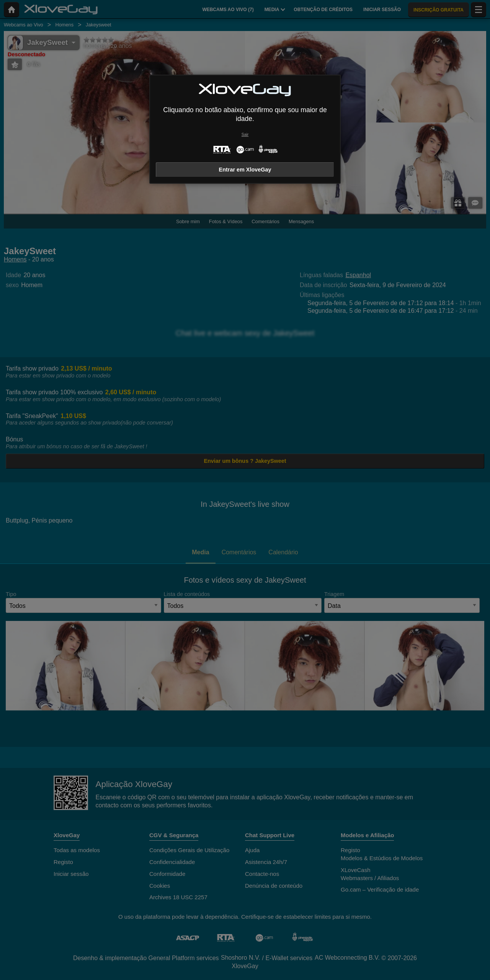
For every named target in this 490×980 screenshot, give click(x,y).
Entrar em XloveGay (245, 170)
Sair (245, 135)
